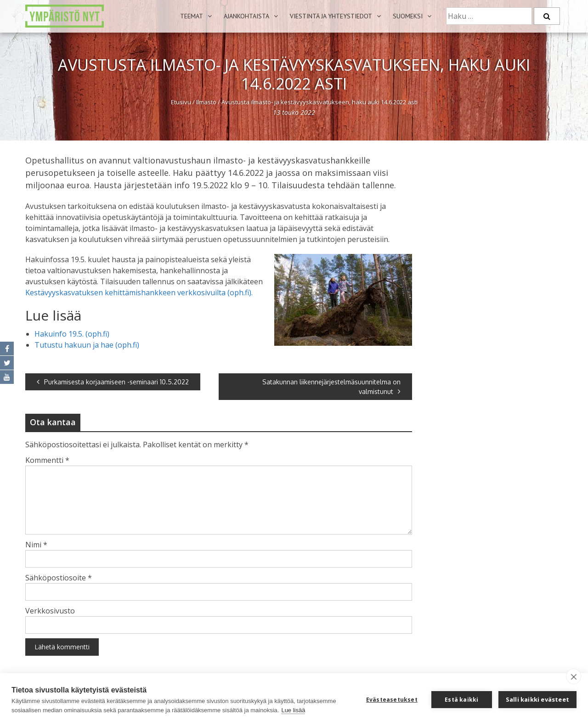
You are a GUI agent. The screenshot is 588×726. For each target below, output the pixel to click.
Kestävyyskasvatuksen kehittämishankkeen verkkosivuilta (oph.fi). (139, 293)
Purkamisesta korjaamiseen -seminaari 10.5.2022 (113, 382)
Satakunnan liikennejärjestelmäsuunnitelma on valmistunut (331, 387)
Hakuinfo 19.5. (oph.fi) (72, 334)
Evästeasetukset (392, 700)
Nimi (36, 545)
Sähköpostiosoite (59, 578)
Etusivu (181, 102)
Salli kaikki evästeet (537, 699)
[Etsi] (547, 16)
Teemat (192, 16)
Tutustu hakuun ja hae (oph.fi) (87, 345)
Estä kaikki (461, 700)
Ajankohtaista (246, 16)
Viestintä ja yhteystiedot (331, 16)
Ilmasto (206, 102)
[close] (574, 676)
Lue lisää (293, 710)
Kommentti (47, 460)
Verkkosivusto (50, 611)
